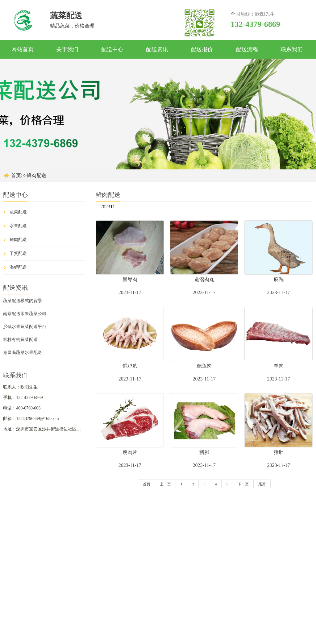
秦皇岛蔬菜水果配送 (23, 353)
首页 (16, 175)
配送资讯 (157, 49)
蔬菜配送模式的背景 (23, 301)
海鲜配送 (18, 267)
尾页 (262, 484)
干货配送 (18, 253)
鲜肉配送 (36, 175)
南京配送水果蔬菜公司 (25, 314)
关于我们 (67, 49)
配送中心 (112, 49)
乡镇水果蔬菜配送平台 (25, 327)
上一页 (165, 484)
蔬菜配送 (18, 212)
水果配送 (18, 226)
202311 (108, 207)
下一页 (243, 484)
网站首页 (23, 49)
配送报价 (202, 49)
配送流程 (247, 49)
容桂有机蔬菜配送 (20, 340)
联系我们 (292, 49)
